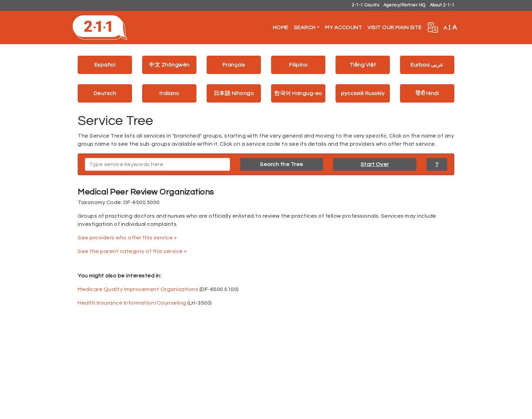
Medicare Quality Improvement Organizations (138, 289)
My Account (344, 28)
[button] (433, 28)
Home (281, 28)
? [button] (437, 164)
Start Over (375, 164)
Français (234, 65)
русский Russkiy (363, 93)
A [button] (450, 28)
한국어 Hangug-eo (298, 93)
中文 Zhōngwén (169, 65)
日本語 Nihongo (234, 93)
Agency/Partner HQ (404, 5)
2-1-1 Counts (365, 5)
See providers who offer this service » (127, 238)
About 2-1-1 (442, 5)
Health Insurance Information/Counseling (132, 303)
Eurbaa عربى (427, 65)
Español (105, 65)
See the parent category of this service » (132, 251)
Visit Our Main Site (395, 28)
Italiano (169, 93)
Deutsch (105, 93)
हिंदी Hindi (427, 93)
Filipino (298, 65)
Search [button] (305, 28)
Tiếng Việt (363, 65)
